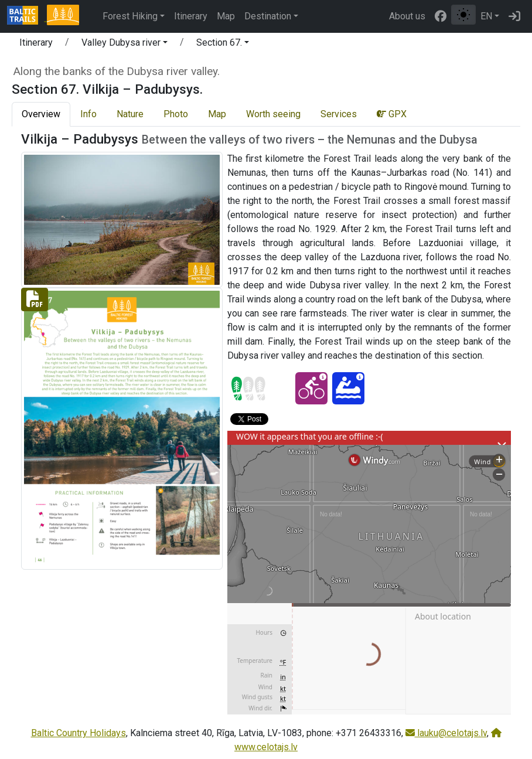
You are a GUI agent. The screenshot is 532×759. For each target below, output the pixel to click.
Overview (41, 114)
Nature (130, 114)
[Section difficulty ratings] (248, 389)
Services (339, 114)
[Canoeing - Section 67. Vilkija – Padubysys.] (348, 388)
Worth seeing (273, 114)
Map (226, 16)
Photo (176, 114)
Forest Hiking (130, 16)
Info (88, 114)
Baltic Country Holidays (79, 733)
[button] (125, 45)
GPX (392, 114)
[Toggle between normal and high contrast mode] (463, 15)
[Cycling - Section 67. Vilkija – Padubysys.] (311, 388)
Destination (268, 16)
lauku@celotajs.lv (446, 733)
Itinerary (191, 16)
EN (486, 16)
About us (407, 16)
